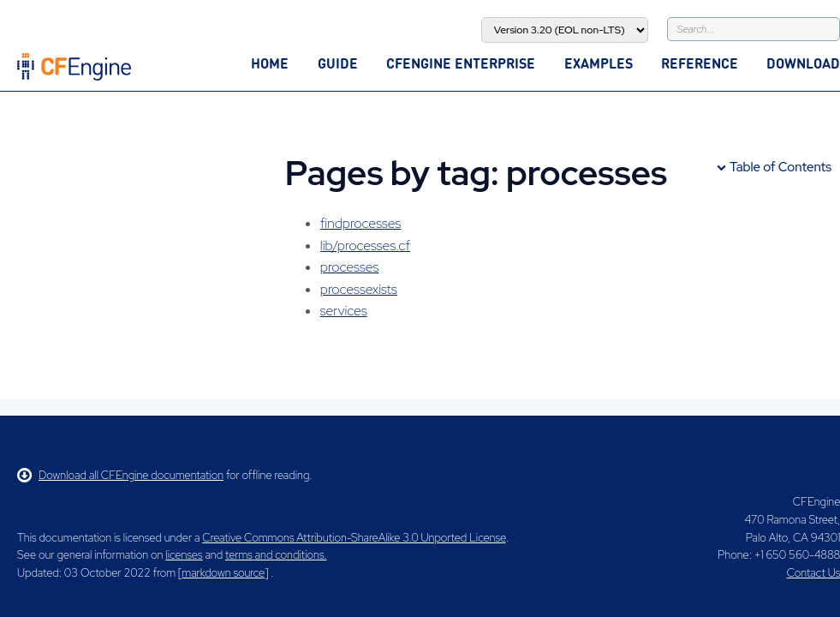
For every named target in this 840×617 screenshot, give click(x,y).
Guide (338, 63)
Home (270, 63)
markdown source (223, 573)
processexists (359, 289)
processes (349, 267)
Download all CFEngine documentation (120, 475)
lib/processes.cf (365, 246)
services (344, 311)
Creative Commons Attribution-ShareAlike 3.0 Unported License (354, 538)
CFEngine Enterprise (461, 63)
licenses (184, 555)
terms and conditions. (276, 555)
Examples (599, 63)
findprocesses (361, 223)
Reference (700, 63)
